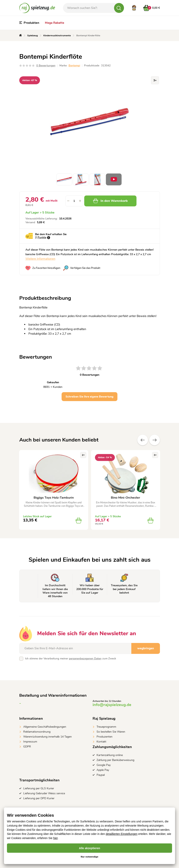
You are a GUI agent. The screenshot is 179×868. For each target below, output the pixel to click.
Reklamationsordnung (37, 732)
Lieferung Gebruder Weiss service (44, 793)
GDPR (27, 747)
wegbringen (146, 648)
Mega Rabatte (55, 23)
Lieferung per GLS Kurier (39, 788)
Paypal (101, 775)
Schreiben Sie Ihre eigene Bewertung (89, 397)
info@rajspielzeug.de (112, 705)
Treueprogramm (106, 727)
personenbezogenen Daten (85, 659)
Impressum (30, 742)
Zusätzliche (155, 440)
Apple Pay (103, 770)
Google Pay (104, 765)
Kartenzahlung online (110, 755)
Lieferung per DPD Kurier (39, 798)
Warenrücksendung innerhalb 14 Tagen (47, 737)
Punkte (42, 238)
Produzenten (104, 737)
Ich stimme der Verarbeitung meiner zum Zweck (71, 659)
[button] (80, 201)
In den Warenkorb (111, 201)
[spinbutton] (74, 201)
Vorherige (143, 440)
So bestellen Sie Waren (111, 732)
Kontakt (101, 742)
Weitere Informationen (40, 259)
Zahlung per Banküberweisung (115, 760)
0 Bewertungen (46, 66)
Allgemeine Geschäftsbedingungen (45, 727)
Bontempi (74, 66)
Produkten (29, 23)
